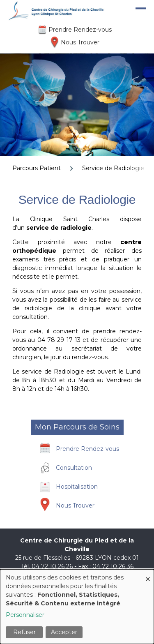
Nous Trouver (80, 42)
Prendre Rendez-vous (80, 30)
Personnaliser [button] (25, 615)
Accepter (64, 632)
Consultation (74, 468)
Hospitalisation (77, 487)
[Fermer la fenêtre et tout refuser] (148, 574)
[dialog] (77, 607)
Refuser (24, 632)
